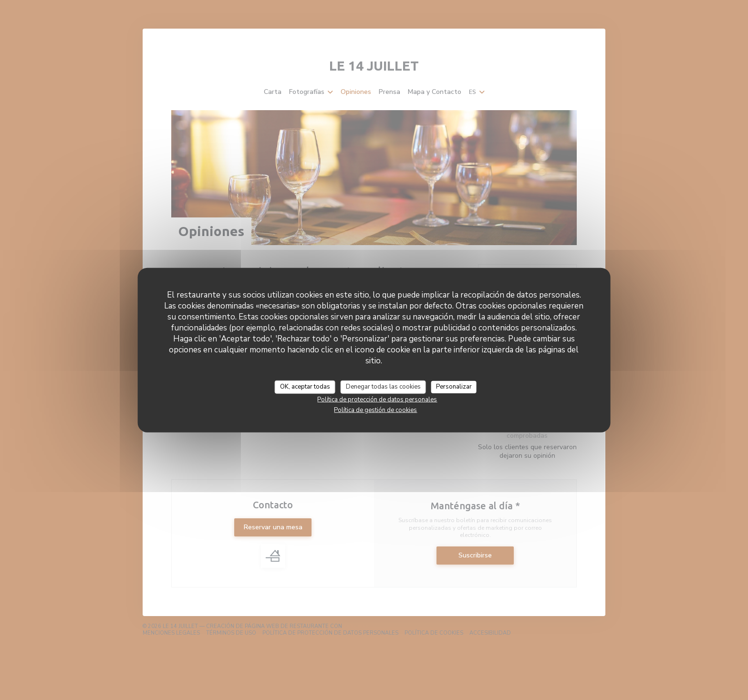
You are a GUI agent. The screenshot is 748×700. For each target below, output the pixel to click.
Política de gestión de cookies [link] (375, 410)
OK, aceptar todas (305, 387)
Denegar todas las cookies (383, 387)
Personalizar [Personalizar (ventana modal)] (454, 387)
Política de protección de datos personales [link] (377, 399)
